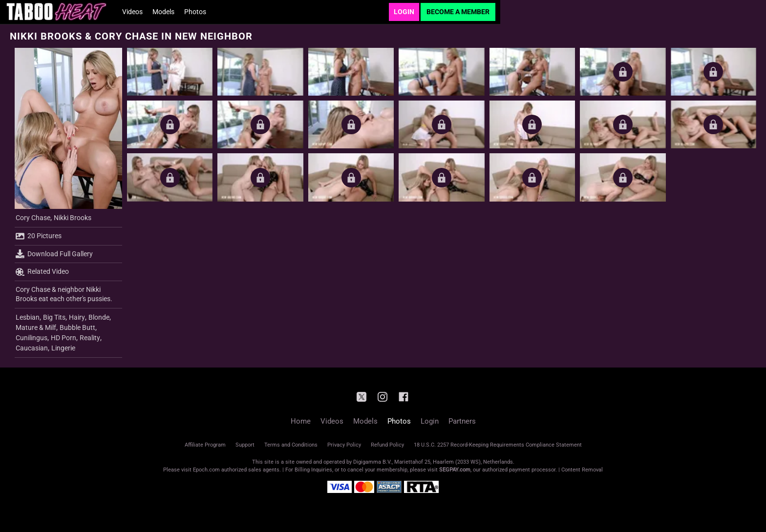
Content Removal (582, 470)
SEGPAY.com (455, 470)
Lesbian (28, 317)
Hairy (77, 317)
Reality (90, 338)
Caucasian (32, 348)
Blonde (99, 317)
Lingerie (63, 348)
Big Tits (54, 317)
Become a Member (458, 12)
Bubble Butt (77, 327)
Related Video (42, 272)
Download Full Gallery (54, 254)
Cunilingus (32, 338)
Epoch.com (206, 470)
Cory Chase (33, 218)
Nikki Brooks (73, 218)
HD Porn (64, 338)
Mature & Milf (36, 327)
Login (404, 12)
